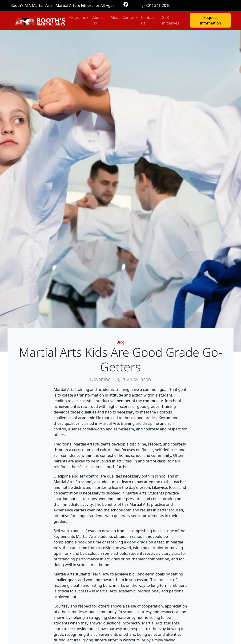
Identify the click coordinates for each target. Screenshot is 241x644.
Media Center (123, 17)
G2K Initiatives (171, 20)
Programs (77, 17)
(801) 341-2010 (157, 5)
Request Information (211, 20)
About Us (98, 20)
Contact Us (148, 20)
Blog (120, 342)
